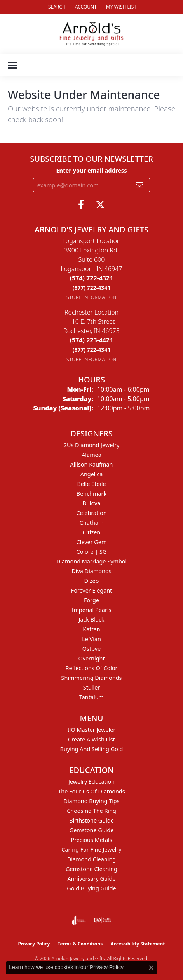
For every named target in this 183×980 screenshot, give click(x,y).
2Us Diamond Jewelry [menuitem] (92, 445)
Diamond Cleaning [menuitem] (91, 859)
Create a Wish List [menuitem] (91, 739)
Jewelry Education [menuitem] (91, 782)
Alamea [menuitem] (91, 455)
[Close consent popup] (151, 968)
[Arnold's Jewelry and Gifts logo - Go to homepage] (91, 34)
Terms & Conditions (80, 944)
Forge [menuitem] (91, 600)
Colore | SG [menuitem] (92, 552)
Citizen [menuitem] (92, 532)
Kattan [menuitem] (91, 629)
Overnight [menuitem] (91, 658)
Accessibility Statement (138, 944)
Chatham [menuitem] (92, 523)
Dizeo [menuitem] (92, 581)
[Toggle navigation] (12, 65)
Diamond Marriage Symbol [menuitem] (91, 561)
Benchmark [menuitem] (91, 493)
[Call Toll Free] (92, 288)
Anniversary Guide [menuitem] (91, 879)
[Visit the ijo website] (102, 920)
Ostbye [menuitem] (91, 649)
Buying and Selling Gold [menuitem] (92, 749)
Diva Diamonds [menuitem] (91, 571)
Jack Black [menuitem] (91, 620)
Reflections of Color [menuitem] (92, 668)
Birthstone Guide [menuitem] (91, 820)
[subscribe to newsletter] (139, 185)
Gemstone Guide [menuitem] (92, 830)
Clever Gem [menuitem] (92, 542)
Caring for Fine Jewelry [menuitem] (91, 850)
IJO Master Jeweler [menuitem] (92, 730)
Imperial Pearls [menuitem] (92, 610)
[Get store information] (91, 297)
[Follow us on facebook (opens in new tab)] (81, 205)
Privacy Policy (34, 944)
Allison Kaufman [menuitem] (92, 464)
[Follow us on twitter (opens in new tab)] (100, 205)
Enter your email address (91, 170)
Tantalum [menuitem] (91, 697)
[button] (56, 7)
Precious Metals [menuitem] (91, 840)
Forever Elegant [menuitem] (92, 590)
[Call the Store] (92, 278)
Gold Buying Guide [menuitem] (91, 888)
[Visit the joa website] (79, 920)
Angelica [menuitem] (91, 474)
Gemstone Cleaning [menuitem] (91, 869)
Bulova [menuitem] (92, 503)
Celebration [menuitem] (91, 513)
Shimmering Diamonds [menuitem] (92, 678)
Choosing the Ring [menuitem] (91, 811)
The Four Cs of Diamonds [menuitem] (91, 791)
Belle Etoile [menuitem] (91, 484)
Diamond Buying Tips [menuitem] (91, 801)
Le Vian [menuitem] (91, 639)
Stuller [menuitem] (91, 687)
